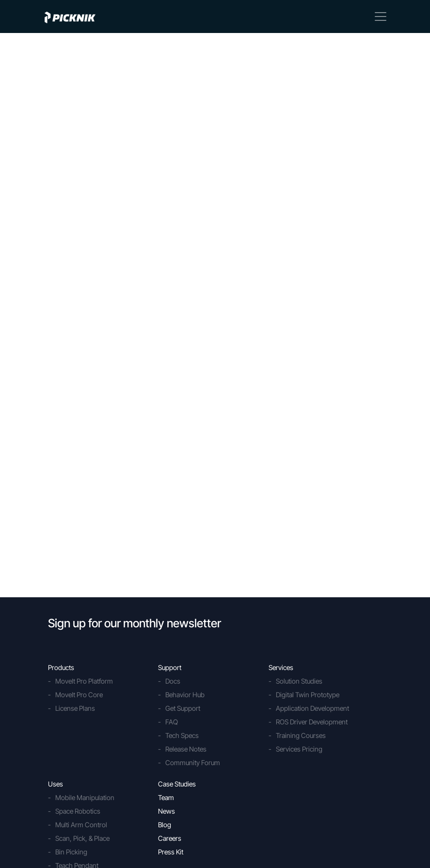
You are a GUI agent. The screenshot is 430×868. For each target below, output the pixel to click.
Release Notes (186, 749)
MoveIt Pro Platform (84, 681)
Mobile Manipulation (85, 797)
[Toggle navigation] (381, 16)
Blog (165, 825)
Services (281, 667)
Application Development (312, 708)
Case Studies (177, 784)
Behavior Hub (185, 695)
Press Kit (171, 852)
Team (166, 797)
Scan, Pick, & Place (82, 838)
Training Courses (301, 735)
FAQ (172, 722)
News (167, 811)
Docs (173, 681)
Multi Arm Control (81, 825)
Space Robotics (78, 811)
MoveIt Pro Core (79, 695)
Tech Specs (182, 735)
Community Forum (193, 762)
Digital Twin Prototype (308, 695)
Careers (170, 838)
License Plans (75, 708)
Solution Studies (299, 681)
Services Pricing (299, 749)
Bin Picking (71, 852)
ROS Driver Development (312, 722)
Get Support (183, 708)
